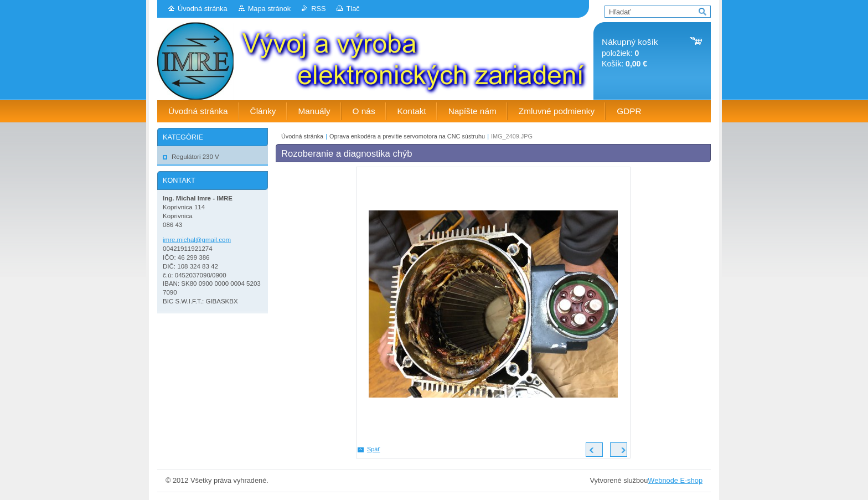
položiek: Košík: (630, 53)
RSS (318, 9)
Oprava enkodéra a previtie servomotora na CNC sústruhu (407, 136)
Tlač (353, 9)
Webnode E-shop (675, 480)
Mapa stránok (270, 9)
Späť (373, 449)
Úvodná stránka (203, 9)
